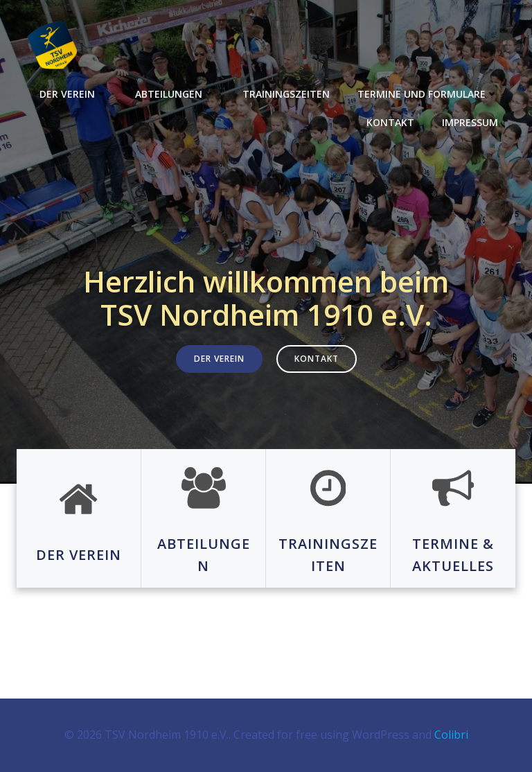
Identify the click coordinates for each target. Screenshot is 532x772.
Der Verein (73, 94)
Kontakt (390, 122)
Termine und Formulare (428, 94)
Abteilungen (175, 94)
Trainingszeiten (286, 94)
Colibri (451, 735)
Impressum (470, 122)
